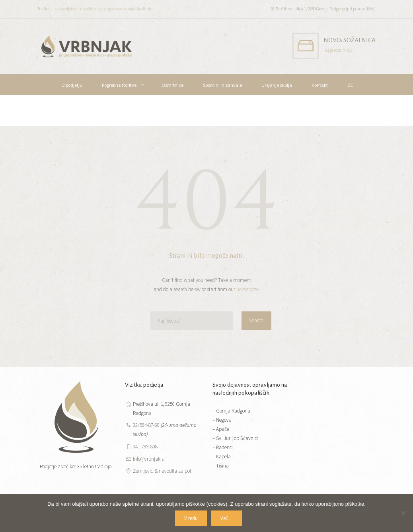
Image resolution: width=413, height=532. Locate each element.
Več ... (227, 518)
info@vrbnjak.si (149, 459)
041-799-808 (145, 447)
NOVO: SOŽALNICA (350, 40)
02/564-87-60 (146, 425)
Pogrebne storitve (119, 85)
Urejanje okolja (277, 85)
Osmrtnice (172, 85)
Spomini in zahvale (222, 85)
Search (256, 320)
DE (350, 85)
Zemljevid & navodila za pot (162, 471)
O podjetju (72, 85)
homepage (247, 289)
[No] (403, 513)
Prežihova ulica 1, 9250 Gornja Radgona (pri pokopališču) (326, 9)
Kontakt (320, 85)
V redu (191, 518)
